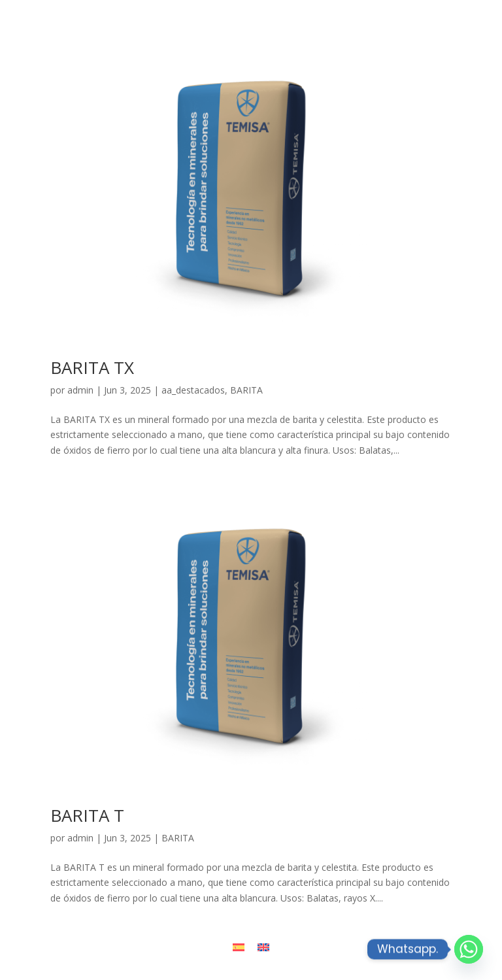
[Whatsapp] (469, 949)
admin (80, 390)
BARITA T (87, 815)
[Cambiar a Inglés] (263, 947)
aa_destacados (193, 390)
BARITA (246, 390)
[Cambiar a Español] (239, 947)
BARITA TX (92, 367)
